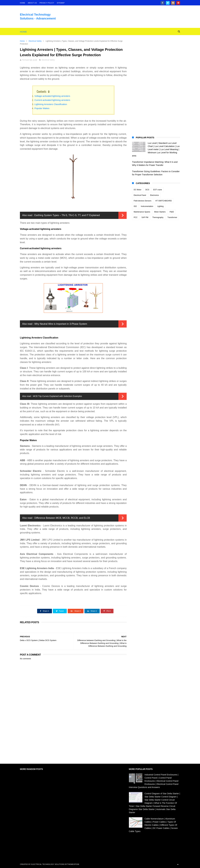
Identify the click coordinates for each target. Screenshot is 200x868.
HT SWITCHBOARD (164, 201)
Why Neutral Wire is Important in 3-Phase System (61, 324)
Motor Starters (160, 212)
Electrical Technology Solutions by (49, 864)
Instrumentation (147, 206)
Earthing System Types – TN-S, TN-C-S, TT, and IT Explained (67, 215)
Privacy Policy (47, 3)
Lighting (160, 206)
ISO (135, 206)
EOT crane (158, 190)
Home (23, 32)
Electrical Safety (35, 41)
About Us (32, 3)
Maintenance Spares (142, 212)
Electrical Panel (140, 195)
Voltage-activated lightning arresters (52, 96)
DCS (147, 190)
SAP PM (145, 217)
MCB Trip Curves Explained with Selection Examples (57, 396)
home (23, 3)
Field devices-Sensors (143, 201)
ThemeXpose (73, 864)
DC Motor (137, 190)
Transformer (172, 217)
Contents (42, 91)
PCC (136, 217)
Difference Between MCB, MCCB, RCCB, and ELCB (62, 518)
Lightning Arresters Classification (51, 104)
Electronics (155, 195)
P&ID (172, 212)
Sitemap (61, 3)
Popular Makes (42, 108)
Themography (158, 217)
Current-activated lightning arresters (52, 100)
